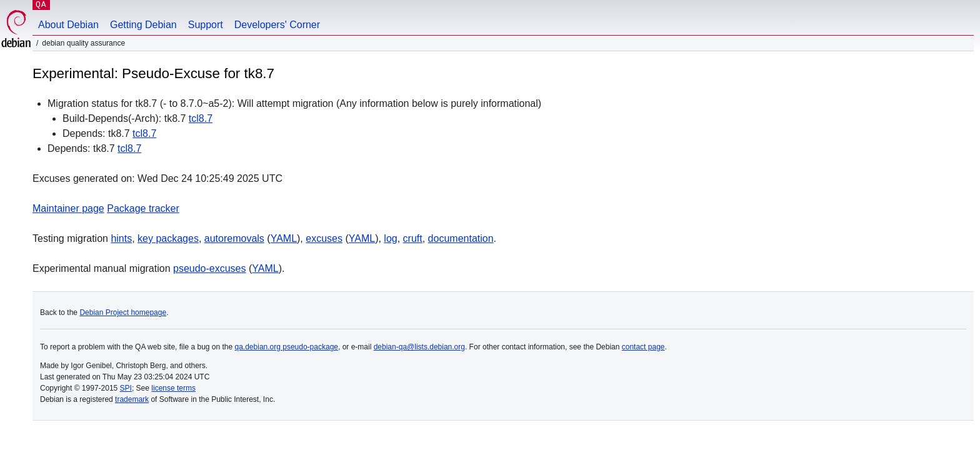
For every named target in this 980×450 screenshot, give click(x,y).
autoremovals (234, 238)
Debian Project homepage (123, 312)
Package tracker (143, 208)
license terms (173, 388)
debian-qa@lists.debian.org (419, 347)
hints (121, 238)
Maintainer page (68, 208)
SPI (126, 388)
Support (206, 25)
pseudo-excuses (210, 268)
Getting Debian (143, 25)
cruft (413, 238)
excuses (324, 238)
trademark (132, 399)
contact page (643, 347)
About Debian (68, 25)
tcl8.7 (201, 118)
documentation (461, 238)
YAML (284, 238)
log (390, 238)
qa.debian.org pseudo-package (287, 347)
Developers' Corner (277, 25)
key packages (168, 238)
